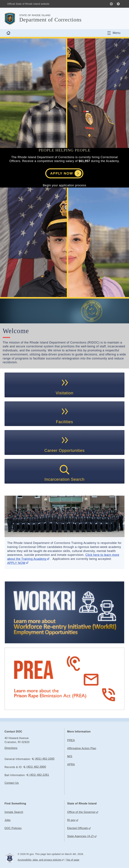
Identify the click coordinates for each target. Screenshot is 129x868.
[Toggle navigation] (114, 33)
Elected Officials (78, 828)
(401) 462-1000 (45, 759)
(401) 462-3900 (36, 767)
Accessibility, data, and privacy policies (39, 860)
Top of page (73, 860)
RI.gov (71, 820)
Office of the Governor (81, 812)
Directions (11, 748)
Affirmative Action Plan (82, 748)
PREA (71, 740)
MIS (70, 756)
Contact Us (12, 783)
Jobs (8, 820)
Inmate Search (14, 812)
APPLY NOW (16, 563)
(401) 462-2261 (39, 775)
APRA (71, 764)
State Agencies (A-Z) (81, 836)
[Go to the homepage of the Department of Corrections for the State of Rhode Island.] (12, 18)
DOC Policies (13, 828)
